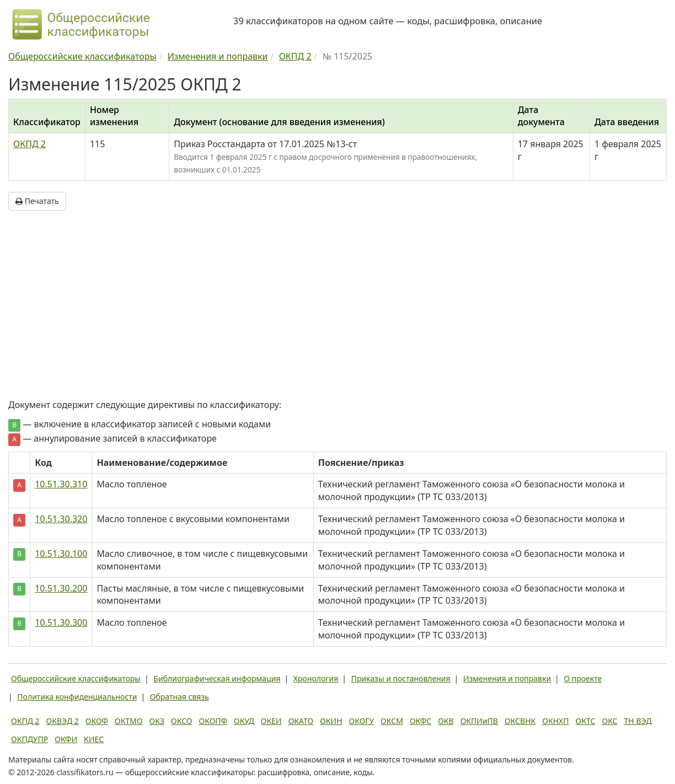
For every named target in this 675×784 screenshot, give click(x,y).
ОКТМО (129, 721)
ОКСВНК (520, 721)
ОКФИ (66, 739)
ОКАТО (301, 721)
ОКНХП (555, 721)
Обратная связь (180, 697)
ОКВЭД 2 (63, 721)
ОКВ (446, 721)
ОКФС (420, 721)
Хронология (316, 678)
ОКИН (331, 721)
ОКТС (586, 721)
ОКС (609, 721)
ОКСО (181, 721)
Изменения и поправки (507, 678)
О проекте (583, 678)
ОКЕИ (271, 721)
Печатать (37, 201)
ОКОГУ (362, 721)
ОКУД (244, 721)
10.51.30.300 (61, 622)
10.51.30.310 (61, 484)
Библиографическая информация (217, 678)
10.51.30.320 (61, 519)
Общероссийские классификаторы (76, 678)
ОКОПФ (213, 721)
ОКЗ (157, 721)
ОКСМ (392, 721)
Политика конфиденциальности (77, 697)
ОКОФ (97, 721)
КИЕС (94, 739)
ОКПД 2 (30, 144)
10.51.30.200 (61, 588)
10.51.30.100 (61, 554)
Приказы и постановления (401, 678)
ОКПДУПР (30, 739)
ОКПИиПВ (479, 721)
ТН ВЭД (638, 721)
